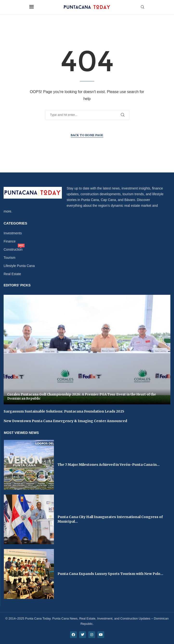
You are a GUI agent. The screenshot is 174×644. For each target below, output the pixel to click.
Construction (13, 249)
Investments (13, 233)
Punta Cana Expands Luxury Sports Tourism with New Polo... (110, 574)
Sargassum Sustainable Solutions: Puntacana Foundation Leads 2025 (64, 411)
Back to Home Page (87, 135)
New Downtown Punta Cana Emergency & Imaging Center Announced (65, 421)
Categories (15, 223)
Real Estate (12, 274)
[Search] (142, 7)
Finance (10, 241)
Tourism (10, 258)
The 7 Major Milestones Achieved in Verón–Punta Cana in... (109, 465)
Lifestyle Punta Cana (19, 266)
